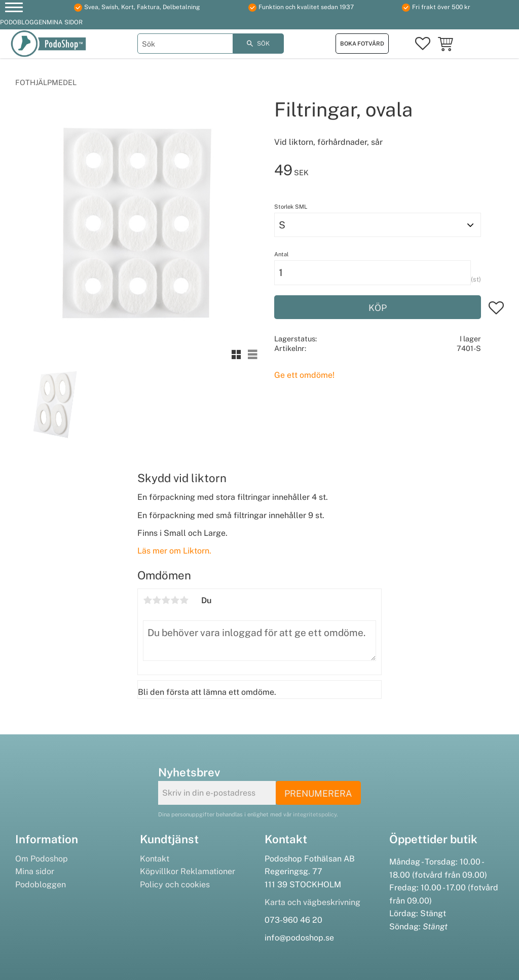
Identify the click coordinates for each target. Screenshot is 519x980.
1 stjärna (147, 600)
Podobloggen (41, 885)
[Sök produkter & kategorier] (185, 44)
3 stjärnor (166, 600)
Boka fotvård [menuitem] (362, 44)
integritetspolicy (315, 814)
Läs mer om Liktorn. (174, 551)
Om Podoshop (42, 859)
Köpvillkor (159, 871)
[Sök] (258, 44)
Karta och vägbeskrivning (312, 902)
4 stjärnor (175, 600)
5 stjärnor (184, 600)
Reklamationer (208, 871)
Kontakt (155, 859)
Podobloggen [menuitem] (23, 22)
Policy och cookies (175, 885)
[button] (14, 9)
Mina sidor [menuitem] (65, 22)
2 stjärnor (157, 600)
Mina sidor (35, 871)
